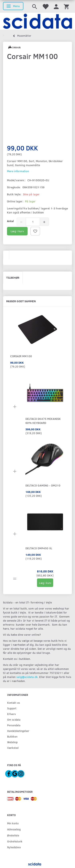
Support (12, 708)
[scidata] (37, 21)
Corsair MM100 (21, 356)
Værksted (13, 748)
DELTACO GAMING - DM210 (43, 485)
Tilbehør (13, 278)
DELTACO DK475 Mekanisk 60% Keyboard (43, 421)
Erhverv (11, 714)
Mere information (18, 171)
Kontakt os (13, 703)
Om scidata (14, 720)
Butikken (12, 736)
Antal (10, 221)
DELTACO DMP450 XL (39, 548)
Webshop (12, 742)
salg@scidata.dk (27, 677)
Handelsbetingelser (18, 731)
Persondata (14, 725)
